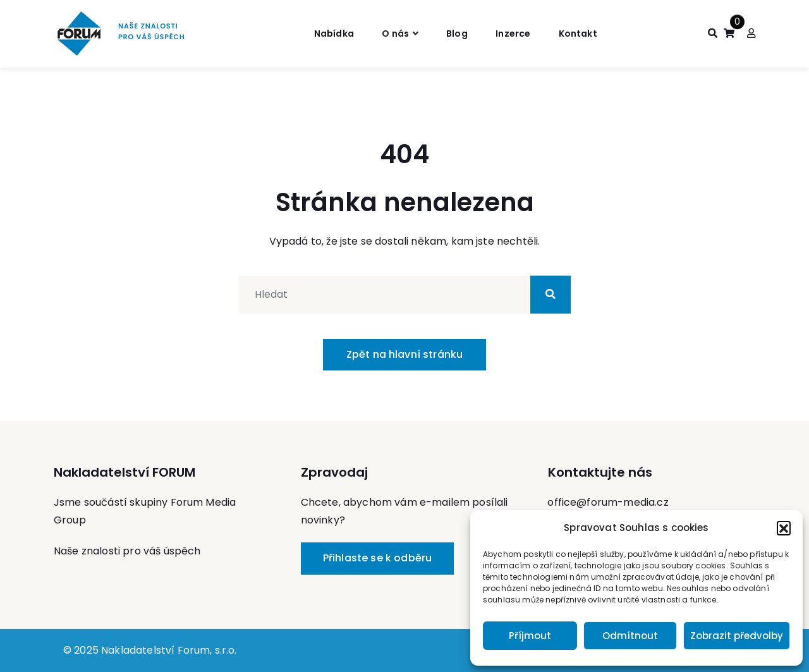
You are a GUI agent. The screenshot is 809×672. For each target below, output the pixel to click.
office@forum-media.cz (608, 502)
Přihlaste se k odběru (377, 558)
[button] (784, 528)
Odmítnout (630, 636)
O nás (390, 33)
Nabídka (322, 33)
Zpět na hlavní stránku (405, 354)
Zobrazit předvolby (737, 636)
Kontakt (588, 33)
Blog (457, 33)
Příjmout (530, 636)
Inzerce (517, 33)
